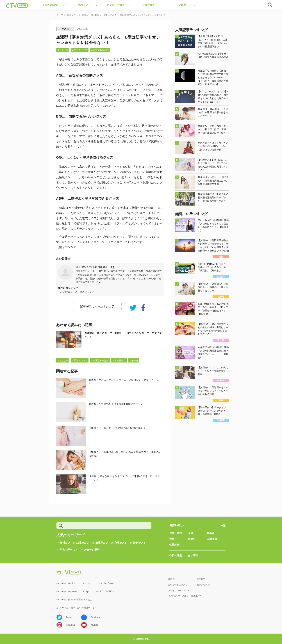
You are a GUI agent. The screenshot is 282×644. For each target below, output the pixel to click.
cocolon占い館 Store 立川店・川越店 (74, 600)
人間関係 (212, 539)
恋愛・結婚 (176, 533)
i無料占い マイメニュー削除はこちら (186, 596)
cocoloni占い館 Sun (66, 583)
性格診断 (174, 545)
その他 (65, 29)
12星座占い (83, 543)
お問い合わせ (203, 585)
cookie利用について (178, 585)
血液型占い (102, 543)
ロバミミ (87, 583)
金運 (191, 533)
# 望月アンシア (80, 50)
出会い (192, 539)
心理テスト (121, 543)
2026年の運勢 (92, 550)
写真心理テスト (69, 550)
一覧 (223, 526)
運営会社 (172, 579)
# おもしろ (63, 50)
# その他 (134, 361)
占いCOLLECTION (105, 591)
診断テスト (140, 543)
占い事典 (193, 555)
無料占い (65, 543)
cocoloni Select (107, 583)
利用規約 (201, 579)
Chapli (86, 591)
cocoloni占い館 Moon (67, 591)
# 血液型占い (119, 361)
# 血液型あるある (100, 50)
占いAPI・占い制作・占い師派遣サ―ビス (77, 608)
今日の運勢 (176, 555)
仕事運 (211, 533)
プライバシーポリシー (179, 591)
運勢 (172, 539)
